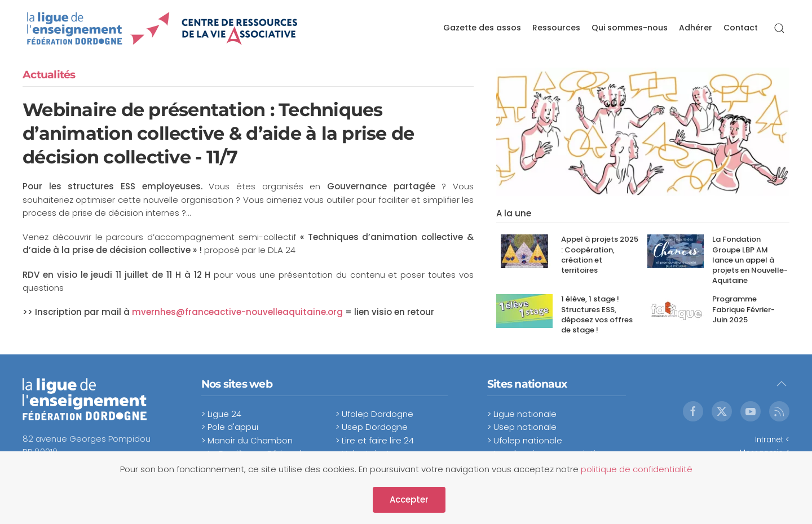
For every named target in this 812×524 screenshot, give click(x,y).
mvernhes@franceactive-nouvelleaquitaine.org (237, 312)
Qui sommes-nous (630, 28)
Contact (741, 28)
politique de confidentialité (637, 469)
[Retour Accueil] (163, 28)
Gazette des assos (482, 28)
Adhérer (696, 28)
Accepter (409, 499)
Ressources (556, 28)
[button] (779, 28)
